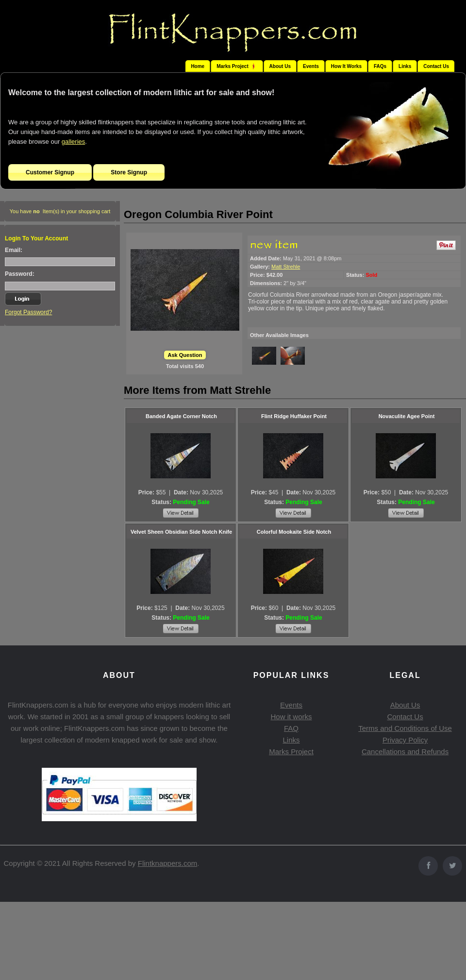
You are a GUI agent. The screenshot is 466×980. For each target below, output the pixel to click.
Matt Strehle (286, 267)
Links (405, 66)
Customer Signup (50, 172)
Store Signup (129, 172)
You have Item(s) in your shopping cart (60, 211)
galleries (73, 142)
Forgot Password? (28, 312)
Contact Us (436, 66)
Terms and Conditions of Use (405, 728)
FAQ (291, 728)
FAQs (380, 66)
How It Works (346, 66)
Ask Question (185, 355)
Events (311, 66)
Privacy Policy (405, 740)
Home (198, 66)
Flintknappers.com (168, 863)
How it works (291, 717)
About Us (280, 66)
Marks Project (291, 752)
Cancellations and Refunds (405, 752)
